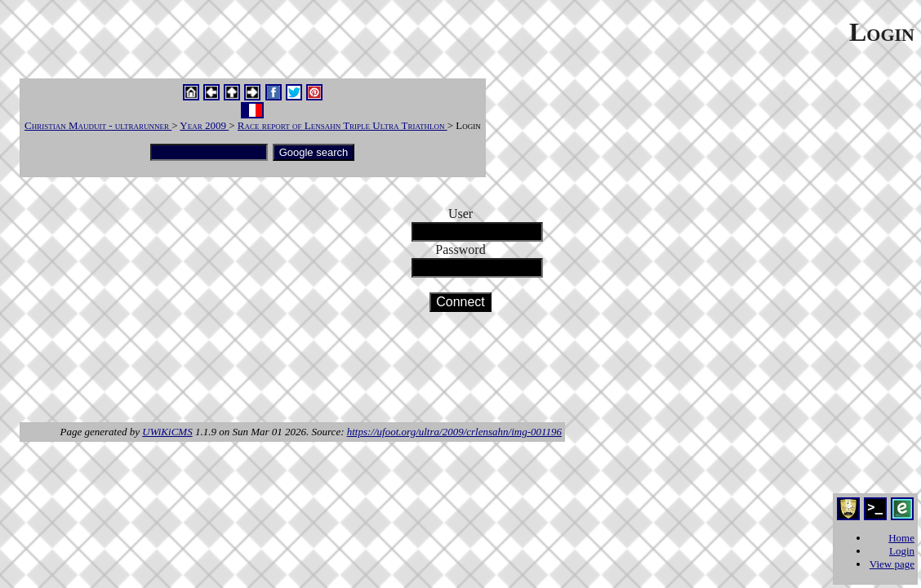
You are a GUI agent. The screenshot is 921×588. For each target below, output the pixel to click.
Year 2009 (204, 125)
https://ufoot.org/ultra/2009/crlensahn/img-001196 (454, 432)
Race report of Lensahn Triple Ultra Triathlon (343, 125)
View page (892, 564)
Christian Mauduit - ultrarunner (98, 125)
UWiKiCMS (167, 432)
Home (901, 538)
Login (902, 551)
